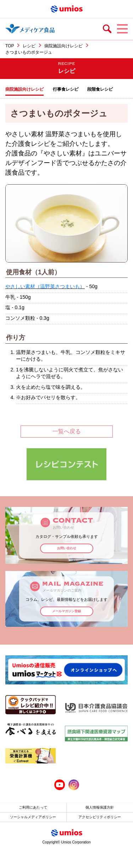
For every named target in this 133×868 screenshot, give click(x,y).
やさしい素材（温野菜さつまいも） (45, 286)
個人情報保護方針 (100, 807)
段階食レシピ (100, 89)
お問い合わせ (67, 548)
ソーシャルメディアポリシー (33, 817)
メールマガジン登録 (66, 611)
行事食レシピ (66, 89)
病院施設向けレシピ (63, 46)
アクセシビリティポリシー (100, 817)
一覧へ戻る (67, 431)
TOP (10, 46)
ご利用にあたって (33, 807)
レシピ (29, 46)
